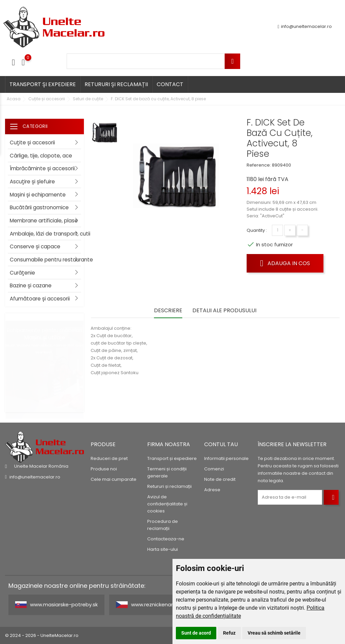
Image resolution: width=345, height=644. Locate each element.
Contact (170, 84)
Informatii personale (226, 458)
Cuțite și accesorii (32, 142)
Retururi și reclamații (116, 84)
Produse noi (104, 469)
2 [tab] (81, 376)
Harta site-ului (163, 549)
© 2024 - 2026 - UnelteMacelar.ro (42, 635)
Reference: (259, 165)
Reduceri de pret (109, 458)
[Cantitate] (277, 230)
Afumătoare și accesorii (40, 299)
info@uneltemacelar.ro (305, 27)
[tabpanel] (44, 363)
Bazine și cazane (31, 285)
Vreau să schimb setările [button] (274, 633)
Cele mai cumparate (114, 479)
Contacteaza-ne (166, 539)
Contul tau (221, 444)
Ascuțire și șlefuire (32, 182)
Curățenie (22, 273)
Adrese (212, 490)
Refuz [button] (229, 633)
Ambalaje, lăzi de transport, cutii (47, 234)
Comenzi (214, 469)
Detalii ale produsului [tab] (224, 311)
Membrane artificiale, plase (44, 221)
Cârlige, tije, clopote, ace (41, 156)
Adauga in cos (285, 263)
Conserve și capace (35, 246)
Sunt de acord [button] (196, 633)
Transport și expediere (43, 84)
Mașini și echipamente (38, 195)
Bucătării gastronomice (39, 207)
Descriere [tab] (168, 311)
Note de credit (220, 479)
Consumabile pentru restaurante (47, 260)
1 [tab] (81, 356)
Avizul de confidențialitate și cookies (167, 504)
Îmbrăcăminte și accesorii (42, 168)
